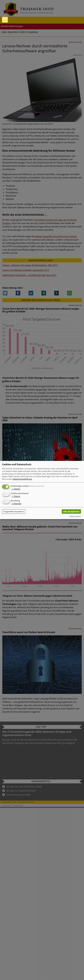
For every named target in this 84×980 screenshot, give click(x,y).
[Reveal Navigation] (5, 20)
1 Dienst (15, 489)
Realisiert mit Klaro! (75, 516)
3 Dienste (16, 504)
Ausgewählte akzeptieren (14, 512)
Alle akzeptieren (71, 512)
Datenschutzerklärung (22, 479)
